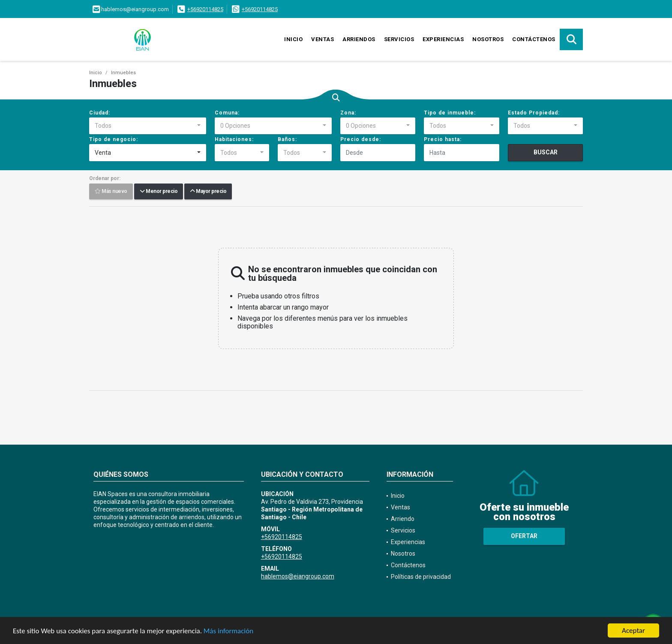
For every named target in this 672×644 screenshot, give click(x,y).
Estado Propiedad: (534, 113)
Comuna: (227, 113)
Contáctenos (534, 39)
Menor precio (159, 192)
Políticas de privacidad (421, 577)
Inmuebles (123, 73)
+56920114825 (205, 9)
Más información (228, 631)
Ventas (322, 39)
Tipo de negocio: (114, 139)
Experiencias (443, 39)
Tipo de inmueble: (450, 113)
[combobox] (148, 126)
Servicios (399, 39)
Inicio (293, 39)
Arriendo (403, 519)
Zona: (348, 113)
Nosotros (488, 39)
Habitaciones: (234, 139)
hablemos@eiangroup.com (298, 576)
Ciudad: (100, 113)
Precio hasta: (443, 139)
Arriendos (359, 39)
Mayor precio (208, 192)
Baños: (287, 139)
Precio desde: (361, 139)
